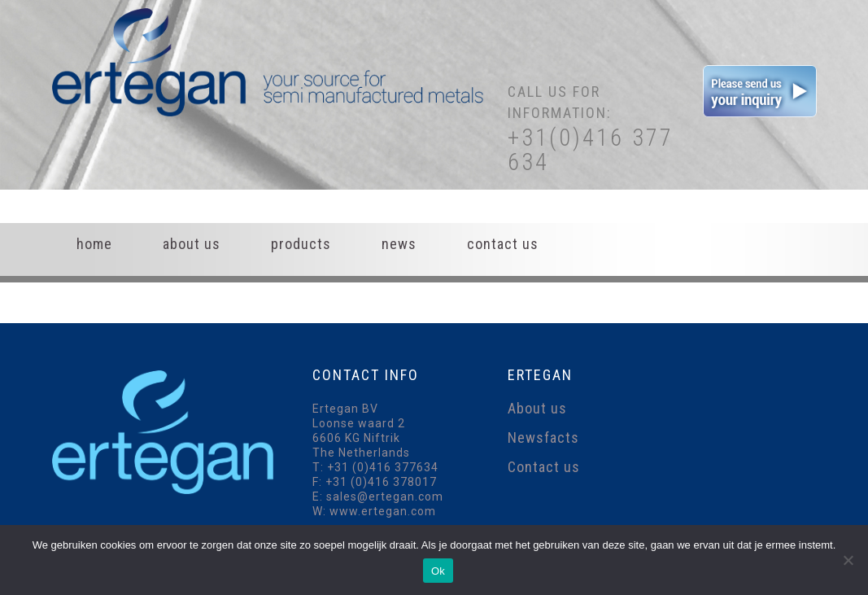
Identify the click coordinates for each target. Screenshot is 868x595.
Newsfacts (543, 437)
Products (301, 244)
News (399, 244)
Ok (438, 571)
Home (94, 244)
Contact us (503, 244)
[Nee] (848, 560)
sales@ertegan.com (385, 497)
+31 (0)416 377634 (383, 467)
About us (192, 244)
